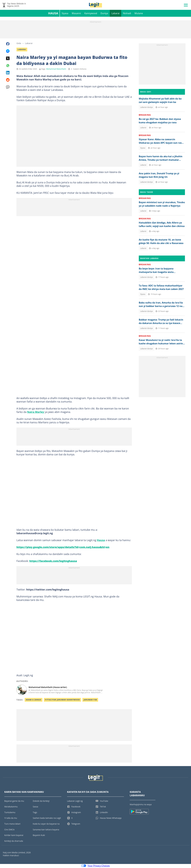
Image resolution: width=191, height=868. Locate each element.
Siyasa (65, 14)
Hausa (53, 14)
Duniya (104, 14)
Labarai (115, 14)
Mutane (139, 14)
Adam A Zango (34, 700)
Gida (19, 44)
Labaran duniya (146, 108)
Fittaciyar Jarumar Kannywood (62, 700)
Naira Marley (36, 412)
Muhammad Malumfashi (56, 70)
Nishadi (127, 14)
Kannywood (91, 14)
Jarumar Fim (90, 700)
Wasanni (76, 14)
